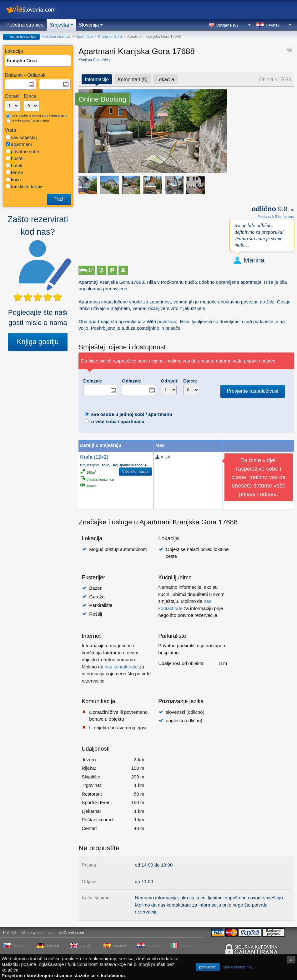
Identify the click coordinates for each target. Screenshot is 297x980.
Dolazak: (93, 381)
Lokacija (165, 80)
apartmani (19, 144)
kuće (13, 180)
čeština (18, 946)
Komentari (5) (132, 80)
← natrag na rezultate (21, 37)
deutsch (53, 946)
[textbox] (38, 61)
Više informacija (135, 472)
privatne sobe (23, 151)
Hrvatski (273, 25)
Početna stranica (25, 25)
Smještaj (59, 25)
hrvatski (153, 946)
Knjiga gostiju (38, 342)
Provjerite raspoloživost (252, 391)
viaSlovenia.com (36, 10)
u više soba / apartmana (28, 121)
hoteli (14, 165)
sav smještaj (21, 137)
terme (14, 172)
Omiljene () (227, 25)
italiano (186, 946)
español (119, 946)
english (85, 946)
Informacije (97, 80)
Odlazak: (132, 381)
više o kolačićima (237, 967)
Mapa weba (32, 933)
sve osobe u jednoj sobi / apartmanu (37, 116)
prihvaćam (208, 967)
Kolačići (10, 933)
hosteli (15, 158)
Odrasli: (170, 381)
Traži (59, 199)
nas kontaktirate (121, 667)
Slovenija (89, 25)
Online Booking (102, 99)
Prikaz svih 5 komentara (276, 217)
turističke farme (24, 186)
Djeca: (190, 381)
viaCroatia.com (71, 933)
